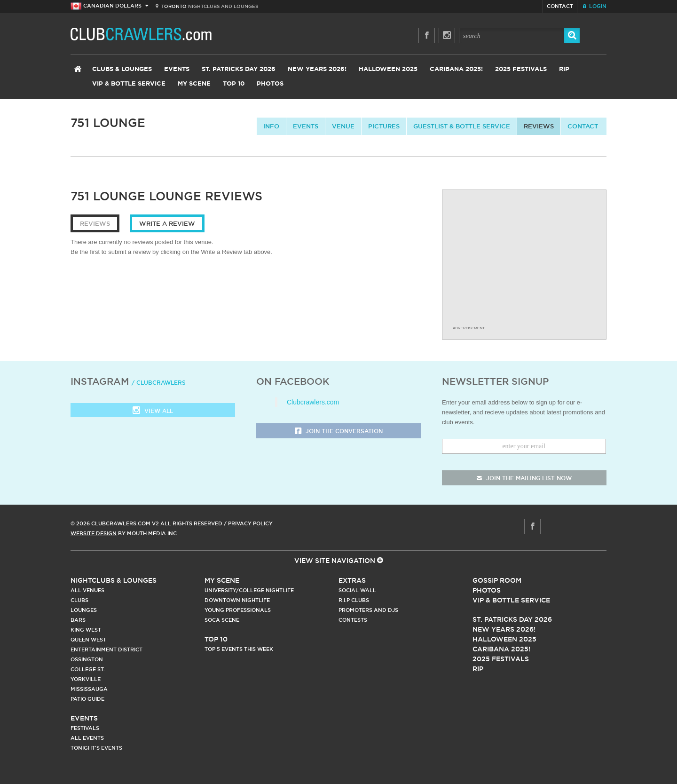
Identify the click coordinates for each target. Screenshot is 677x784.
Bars (78, 620)
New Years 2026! (317, 69)
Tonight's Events (96, 748)
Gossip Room (497, 580)
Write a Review (167, 223)
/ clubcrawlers (159, 383)
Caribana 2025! (456, 69)
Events (177, 69)
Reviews (539, 126)
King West (86, 630)
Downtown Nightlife (237, 600)
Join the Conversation (339, 432)
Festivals (85, 728)
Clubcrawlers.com (313, 402)
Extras (352, 580)
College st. (88, 669)
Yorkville (86, 679)
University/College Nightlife (249, 590)
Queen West (88, 640)
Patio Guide (87, 699)
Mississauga (89, 689)
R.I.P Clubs (354, 600)
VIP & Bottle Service (129, 84)
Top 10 (234, 84)
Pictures (384, 126)
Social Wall (357, 590)
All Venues (87, 590)
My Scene (194, 84)
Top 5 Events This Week (239, 649)
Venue (343, 126)
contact (583, 126)
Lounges (84, 610)
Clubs (79, 600)
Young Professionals (238, 610)
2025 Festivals (521, 69)
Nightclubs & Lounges (114, 580)
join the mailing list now (524, 478)
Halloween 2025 (388, 69)
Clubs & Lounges (122, 69)
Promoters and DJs (368, 610)
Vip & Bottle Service (511, 600)
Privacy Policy (250, 523)
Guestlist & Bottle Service (462, 126)
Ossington (87, 659)
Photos (270, 84)
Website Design (94, 533)
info (271, 126)
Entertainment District (106, 649)
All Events (87, 738)
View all (153, 411)
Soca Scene (222, 620)
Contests (353, 620)
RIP (564, 69)
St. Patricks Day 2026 (239, 69)
